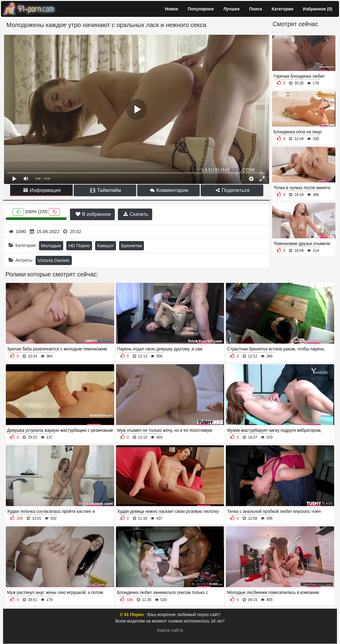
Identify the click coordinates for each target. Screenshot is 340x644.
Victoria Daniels (54, 260)
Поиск (256, 9)
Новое (171, 9)
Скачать (136, 214)
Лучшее (232, 9)
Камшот (106, 246)
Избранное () (318, 9)
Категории (282, 9)
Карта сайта (170, 630)
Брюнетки (131, 246)
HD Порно (79, 246)
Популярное (201, 9)
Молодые (51, 246)
